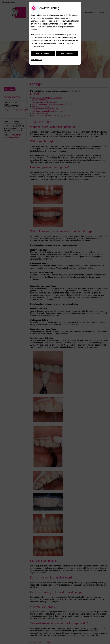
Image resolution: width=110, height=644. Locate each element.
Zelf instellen (36, 60)
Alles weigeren (67, 53)
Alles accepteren (43, 53)
